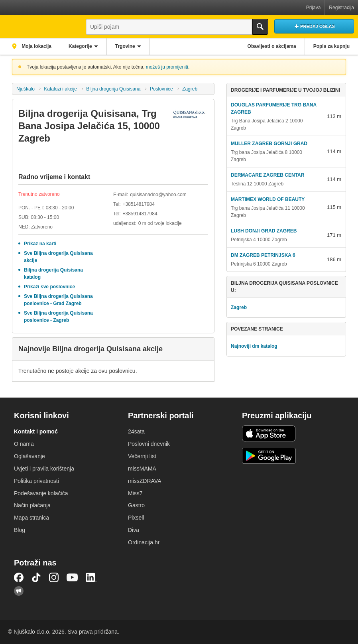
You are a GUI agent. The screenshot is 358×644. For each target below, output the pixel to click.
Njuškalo (26, 89)
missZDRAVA (145, 481)
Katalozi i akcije (60, 89)
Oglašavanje (30, 456)
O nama (24, 444)
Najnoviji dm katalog (254, 346)
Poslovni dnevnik (149, 444)
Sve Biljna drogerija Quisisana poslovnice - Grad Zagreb (58, 300)
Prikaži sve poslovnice (49, 287)
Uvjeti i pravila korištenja (44, 469)
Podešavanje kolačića (41, 493)
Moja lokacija (36, 46)
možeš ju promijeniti (167, 67)
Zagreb (190, 89)
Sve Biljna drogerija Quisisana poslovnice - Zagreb (58, 317)
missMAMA (142, 469)
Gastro (136, 505)
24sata (136, 431)
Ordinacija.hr (144, 542)
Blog (20, 530)
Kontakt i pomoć (36, 431)
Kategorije (80, 46)
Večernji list (142, 456)
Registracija (341, 8)
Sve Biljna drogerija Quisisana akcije (58, 257)
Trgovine (125, 46)
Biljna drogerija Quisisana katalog (53, 274)
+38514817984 (138, 204)
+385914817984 (140, 214)
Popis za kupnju (331, 46)
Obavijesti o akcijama (272, 46)
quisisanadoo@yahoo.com (158, 195)
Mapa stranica (31, 518)
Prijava (314, 8)
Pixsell (136, 518)
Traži (260, 27)
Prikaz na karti (40, 244)
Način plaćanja (32, 505)
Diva (134, 530)
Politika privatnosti (36, 481)
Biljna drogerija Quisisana (113, 89)
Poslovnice (161, 89)
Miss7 (135, 493)
